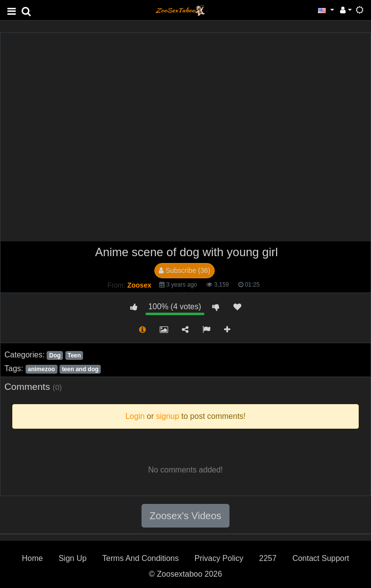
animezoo (41, 369)
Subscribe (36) (185, 270)
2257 (268, 558)
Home (32, 558)
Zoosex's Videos (186, 516)
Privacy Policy (219, 558)
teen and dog (80, 369)
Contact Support (321, 558)
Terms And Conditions (141, 558)
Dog (55, 355)
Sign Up (72, 558)
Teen (74, 355)
